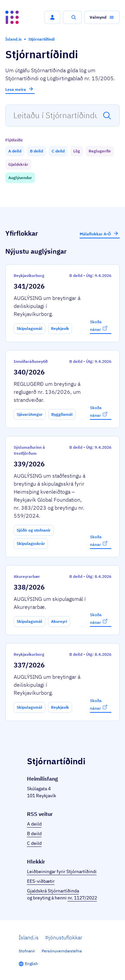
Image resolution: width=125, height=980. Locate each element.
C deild (34, 843)
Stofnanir (27, 951)
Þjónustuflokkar (64, 937)
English (31, 964)
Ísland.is (29, 937)
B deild (34, 834)
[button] (52, 17)
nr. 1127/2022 (82, 898)
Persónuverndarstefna (62, 951)
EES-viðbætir (41, 881)
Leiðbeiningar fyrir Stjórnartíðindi (62, 871)
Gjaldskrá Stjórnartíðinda (53, 891)
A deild (34, 824)
